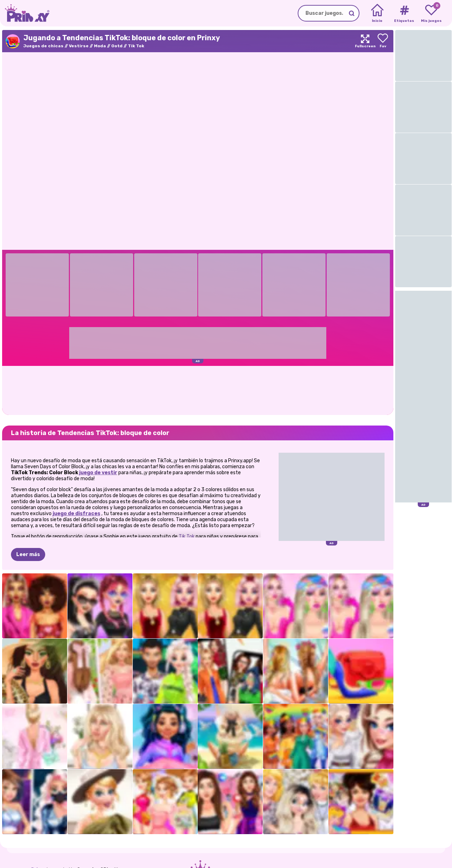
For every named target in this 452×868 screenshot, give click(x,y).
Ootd (117, 46)
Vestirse (79, 46)
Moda (100, 46)
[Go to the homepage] (25, 13)
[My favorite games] (431, 13)
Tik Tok (136, 46)
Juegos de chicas (43, 46)
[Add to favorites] (383, 41)
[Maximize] (365, 41)
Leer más (28, 554)
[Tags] (404, 13)
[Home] (377, 13)
